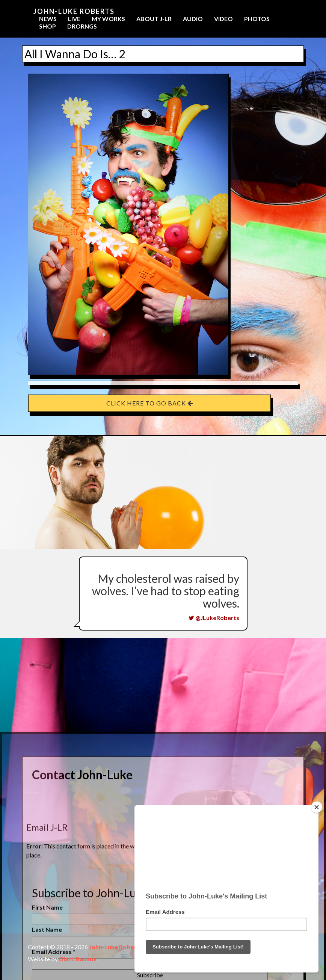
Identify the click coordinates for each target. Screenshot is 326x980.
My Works (108, 19)
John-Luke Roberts (74, 11)
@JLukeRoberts (214, 618)
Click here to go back (150, 403)
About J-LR (154, 19)
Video (223, 19)
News (48, 19)
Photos (257, 19)
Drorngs (82, 26)
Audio (193, 19)
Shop (48, 26)
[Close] (317, 807)
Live (74, 19)
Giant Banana (78, 959)
